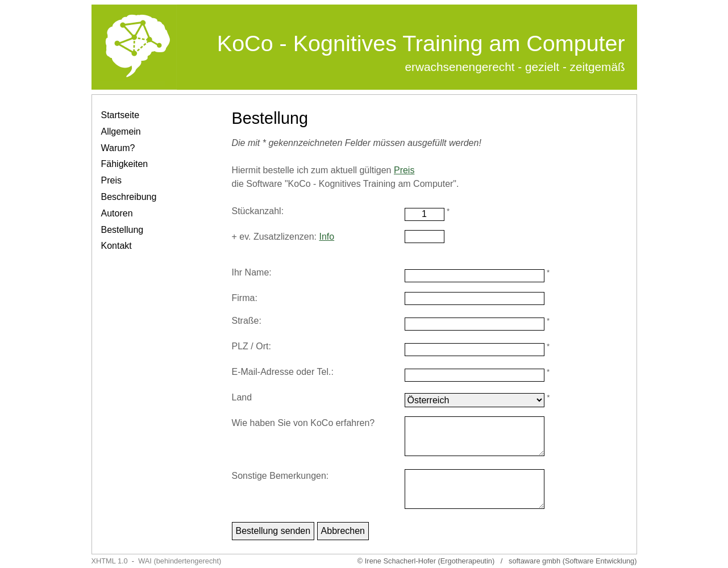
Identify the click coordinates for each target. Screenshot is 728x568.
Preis (111, 180)
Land (242, 397)
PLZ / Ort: (251, 346)
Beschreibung (129, 197)
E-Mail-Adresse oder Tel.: (283, 372)
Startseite (120, 115)
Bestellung (122, 230)
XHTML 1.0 (110, 561)
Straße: (247, 321)
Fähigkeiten (125, 164)
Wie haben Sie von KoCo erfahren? (303, 423)
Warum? (118, 148)
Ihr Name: (252, 272)
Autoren (117, 213)
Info (327, 237)
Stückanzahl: (258, 211)
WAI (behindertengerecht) (180, 561)
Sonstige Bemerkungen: (280, 476)
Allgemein (121, 131)
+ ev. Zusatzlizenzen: (283, 237)
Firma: (245, 298)
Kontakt (117, 246)
